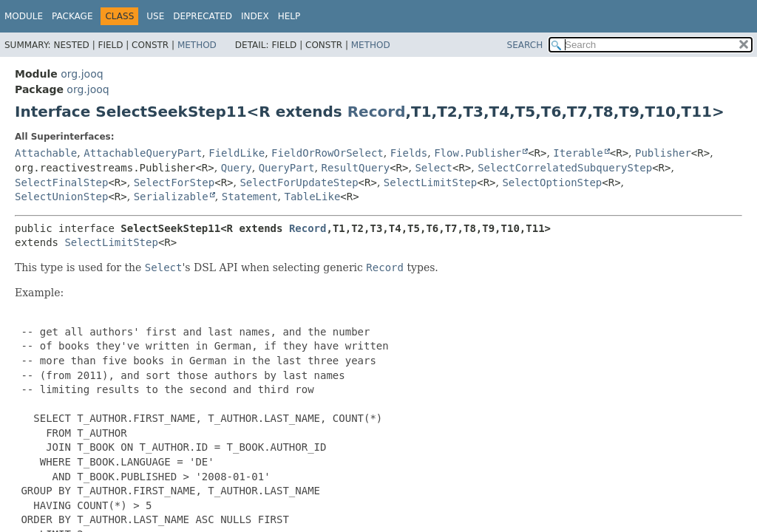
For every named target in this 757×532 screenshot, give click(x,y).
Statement (250, 197)
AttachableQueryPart (143, 153)
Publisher (663, 153)
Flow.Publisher (478, 153)
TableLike (312, 197)
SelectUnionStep (61, 197)
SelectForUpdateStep (299, 183)
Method (197, 45)
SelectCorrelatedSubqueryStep (565, 168)
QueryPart (287, 168)
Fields (409, 153)
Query (237, 168)
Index (255, 16)
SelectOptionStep (552, 183)
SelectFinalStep (61, 183)
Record (377, 112)
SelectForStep (174, 183)
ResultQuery (355, 168)
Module (24, 16)
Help (289, 16)
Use (155, 16)
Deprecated (203, 16)
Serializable (171, 197)
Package (72, 16)
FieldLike (237, 153)
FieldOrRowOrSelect (327, 153)
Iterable (578, 153)
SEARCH (525, 45)
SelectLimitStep (430, 183)
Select (434, 168)
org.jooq (82, 74)
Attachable (46, 153)
